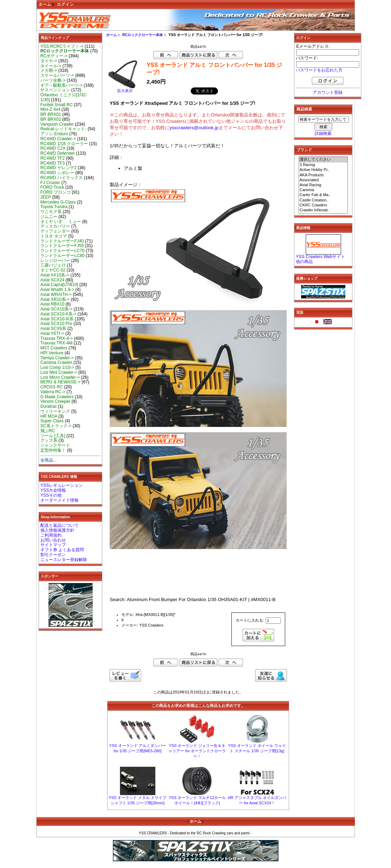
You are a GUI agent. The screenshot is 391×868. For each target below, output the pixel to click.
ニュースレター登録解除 (64, 560)
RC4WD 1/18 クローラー (64, 144)
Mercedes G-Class (58, 202)
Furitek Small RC (56, 105)
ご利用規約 (51, 535)
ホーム (45, 4)
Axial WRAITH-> (56, 295)
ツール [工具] (53, 436)
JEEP (46, 197)
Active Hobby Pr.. (323, 170)
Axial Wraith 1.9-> (57, 290)
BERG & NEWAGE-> (60, 382)
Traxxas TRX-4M (56, 343)
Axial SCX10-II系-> (58, 314)
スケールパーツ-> (57, 75)
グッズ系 (49, 440)
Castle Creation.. (323, 200)
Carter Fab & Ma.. (323, 195)
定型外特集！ (53, 450)
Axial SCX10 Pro (56, 324)
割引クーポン (53, 555)
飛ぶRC (48, 431)
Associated (323, 180)
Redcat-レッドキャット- (63, 129)
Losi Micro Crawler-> (60, 377)
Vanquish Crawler (57, 124)
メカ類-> (49, 70)
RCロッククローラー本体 (142, 35)
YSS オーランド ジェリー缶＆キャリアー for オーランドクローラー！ (197, 751)
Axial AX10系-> (55, 275)
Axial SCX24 (52, 280)
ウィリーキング (55, 411)
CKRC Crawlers (323, 205)
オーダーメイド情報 (59, 500)
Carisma (323, 190)
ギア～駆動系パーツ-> (61, 85)
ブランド (304, 150)
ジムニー (49, 217)
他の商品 (304, 262)
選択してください (323, 160)
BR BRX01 (51, 114)
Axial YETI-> (52, 333)
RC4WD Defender (57, 153)
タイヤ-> (49, 61)
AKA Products (323, 175)
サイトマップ (53, 545)
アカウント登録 (328, 92)
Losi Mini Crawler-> (59, 372)
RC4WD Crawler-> (58, 139)
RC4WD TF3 (53, 163)
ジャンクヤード (55, 445)
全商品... (48, 460)
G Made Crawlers (57, 397)
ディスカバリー (55, 226)
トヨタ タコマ (54, 236)
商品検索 (304, 109)
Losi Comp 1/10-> (57, 367)
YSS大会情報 (53, 490)
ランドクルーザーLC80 (62, 256)
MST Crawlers (54, 348)
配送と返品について (59, 525)
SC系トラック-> (56, 426)
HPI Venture (52, 353)
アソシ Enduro (54, 134)
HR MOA (49, 416)
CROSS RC (52, 387)
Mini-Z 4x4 (50, 109)
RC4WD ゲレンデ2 (58, 168)
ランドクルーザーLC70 (62, 251)
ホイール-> (51, 66)
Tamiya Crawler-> (57, 358)
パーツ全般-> (53, 80)
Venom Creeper (55, 401)
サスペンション (55, 90)
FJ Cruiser (50, 183)
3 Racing (323, 165)
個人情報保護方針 (57, 530)
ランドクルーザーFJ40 (62, 241)
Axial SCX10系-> (56, 309)
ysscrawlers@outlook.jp (194, 128)
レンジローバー (55, 261)
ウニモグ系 (51, 212)
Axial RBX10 (52, 304)
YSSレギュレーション (62, 485)
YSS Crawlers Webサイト (320, 257)
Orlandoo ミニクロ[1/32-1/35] (64, 97)
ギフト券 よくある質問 (62, 550)
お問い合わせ (53, 540)
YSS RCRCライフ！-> (62, 46)
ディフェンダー (55, 231)
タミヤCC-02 (53, 270)
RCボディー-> (54, 56)
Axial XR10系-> (55, 299)
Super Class (52, 421)
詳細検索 (323, 133)
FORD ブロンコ (56, 192)
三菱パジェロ (53, 265)
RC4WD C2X (53, 148)
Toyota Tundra (54, 207)
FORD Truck (52, 187)
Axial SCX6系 (53, 329)
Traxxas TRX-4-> (57, 338)
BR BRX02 (51, 119)
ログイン (65, 4)
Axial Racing (323, 185)
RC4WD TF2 (53, 158)
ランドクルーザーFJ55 (62, 246)
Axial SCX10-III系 (57, 319)
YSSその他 (51, 495)
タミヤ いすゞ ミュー (61, 222)
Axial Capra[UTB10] (59, 285)
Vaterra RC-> (53, 392)
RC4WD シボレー (57, 173)
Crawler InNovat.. (323, 210)
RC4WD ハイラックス (62, 178)
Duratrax (48, 406)
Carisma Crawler (56, 362)
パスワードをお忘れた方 (319, 70)
